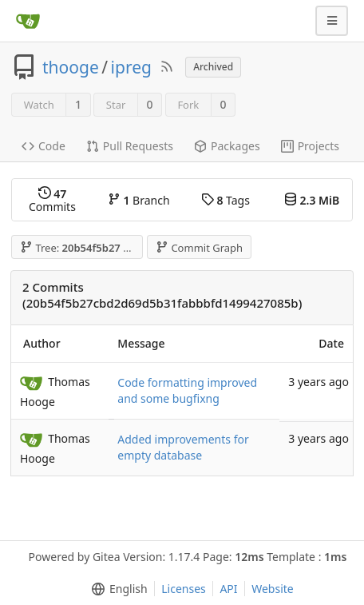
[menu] (116, 589)
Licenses (184, 589)
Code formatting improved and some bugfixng (187, 390)
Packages (227, 146)
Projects (310, 146)
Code (44, 146)
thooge (71, 67)
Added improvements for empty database (183, 447)
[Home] (28, 21)
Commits (52, 200)
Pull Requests (130, 146)
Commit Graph (199, 248)
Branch (139, 200)
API (228, 589)
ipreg (131, 67)
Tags (226, 200)
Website (273, 589)
